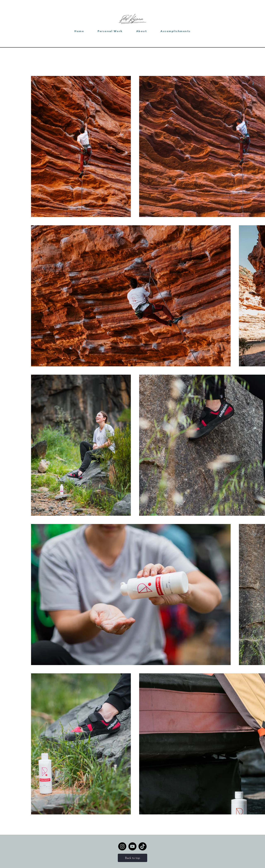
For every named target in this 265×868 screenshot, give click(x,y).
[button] (110, 31)
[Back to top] (132, 858)
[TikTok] (143, 846)
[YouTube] (132, 846)
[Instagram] (122, 846)
